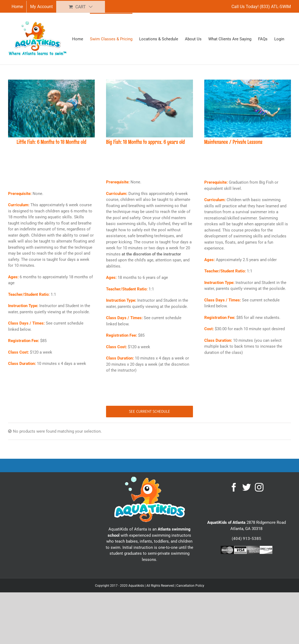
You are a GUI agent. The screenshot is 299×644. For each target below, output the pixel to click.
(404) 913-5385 (247, 539)
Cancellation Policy (190, 586)
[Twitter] (247, 487)
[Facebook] (234, 487)
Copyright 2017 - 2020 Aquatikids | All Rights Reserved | (136, 586)
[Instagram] (259, 487)
